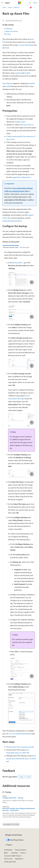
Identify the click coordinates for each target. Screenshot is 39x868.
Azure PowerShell (27, 45)
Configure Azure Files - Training (13, 798)
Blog (6, 853)
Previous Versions (21, 850)
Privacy (23, 853)
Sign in (35, 3)
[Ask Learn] (31, 8)
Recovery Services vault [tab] (11, 247)
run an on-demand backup (18, 734)
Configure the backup (11, 31)
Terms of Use (8, 859)
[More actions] (35, 8)
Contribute (14, 853)
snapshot (18, 73)
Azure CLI (19, 753)
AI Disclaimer (8, 850)
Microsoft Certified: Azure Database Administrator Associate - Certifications (19, 809)
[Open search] (30, 3)
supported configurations (21, 177)
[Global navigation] (2, 3)
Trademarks (19, 859)
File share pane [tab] (24, 247)
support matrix (20, 122)
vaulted (27, 73)
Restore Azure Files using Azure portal (20, 747)
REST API (6, 48)
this (8, 160)
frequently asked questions (12, 221)
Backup (16, 7)
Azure (10, 7)
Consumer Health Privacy (12, 856)
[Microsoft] (20, 3)
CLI (19, 45)
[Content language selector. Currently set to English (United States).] (14, 835)
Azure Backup (7, 83)
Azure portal (17, 263)
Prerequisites (8, 29)
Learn (4, 7)
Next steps (7, 34)
